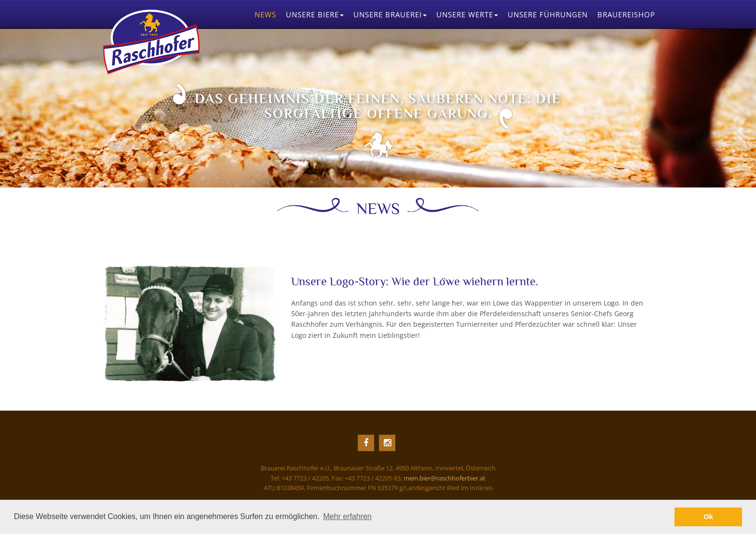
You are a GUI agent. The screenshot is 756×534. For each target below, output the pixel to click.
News (265, 14)
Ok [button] (709, 517)
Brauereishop (626, 14)
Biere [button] (315, 14)
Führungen (548, 14)
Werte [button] (467, 14)
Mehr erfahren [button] (347, 516)
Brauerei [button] (390, 14)
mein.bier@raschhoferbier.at (445, 478)
